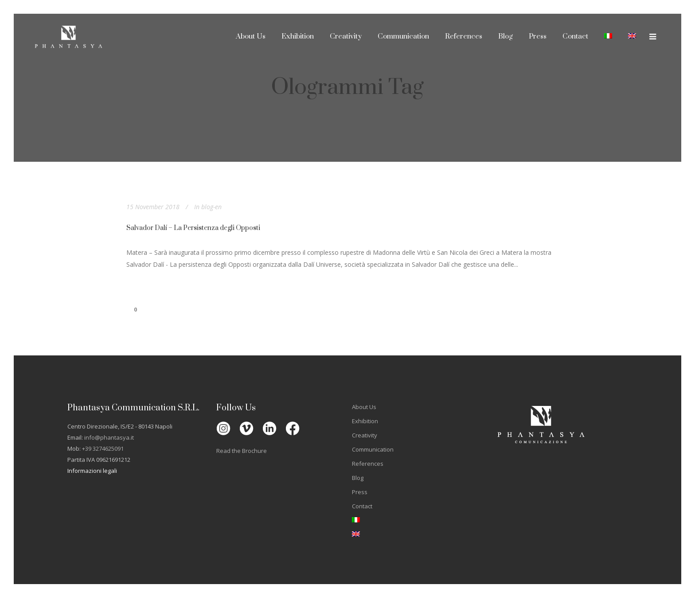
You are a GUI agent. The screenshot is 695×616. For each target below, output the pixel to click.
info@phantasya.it (109, 437)
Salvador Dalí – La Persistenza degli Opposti (193, 228)
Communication (373, 449)
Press (360, 492)
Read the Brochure (242, 451)
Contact (362, 506)
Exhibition (365, 421)
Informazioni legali (92, 471)
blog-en (211, 207)
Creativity (365, 435)
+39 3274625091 (103, 448)
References (368, 464)
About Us (364, 407)
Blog (358, 478)
